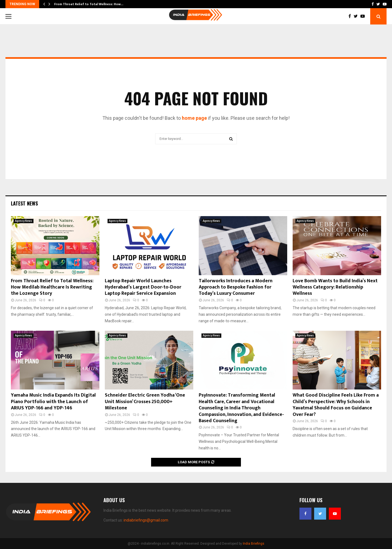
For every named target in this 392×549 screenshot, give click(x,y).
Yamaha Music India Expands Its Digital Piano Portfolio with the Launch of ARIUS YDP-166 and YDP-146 (53, 402)
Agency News (24, 221)
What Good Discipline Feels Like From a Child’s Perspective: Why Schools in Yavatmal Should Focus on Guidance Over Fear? (336, 405)
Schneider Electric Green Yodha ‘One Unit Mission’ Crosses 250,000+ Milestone (145, 402)
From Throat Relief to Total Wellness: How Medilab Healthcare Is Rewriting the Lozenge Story (52, 287)
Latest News (24, 203)
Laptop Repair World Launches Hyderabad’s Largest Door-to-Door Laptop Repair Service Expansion (143, 287)
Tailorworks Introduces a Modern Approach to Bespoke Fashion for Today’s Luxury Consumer (236, 287)
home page (194, 118)
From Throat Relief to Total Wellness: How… (89, 4)
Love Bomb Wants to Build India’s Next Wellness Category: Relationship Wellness (335, 287)
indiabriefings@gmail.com (146, 520)
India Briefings (254, 544)
